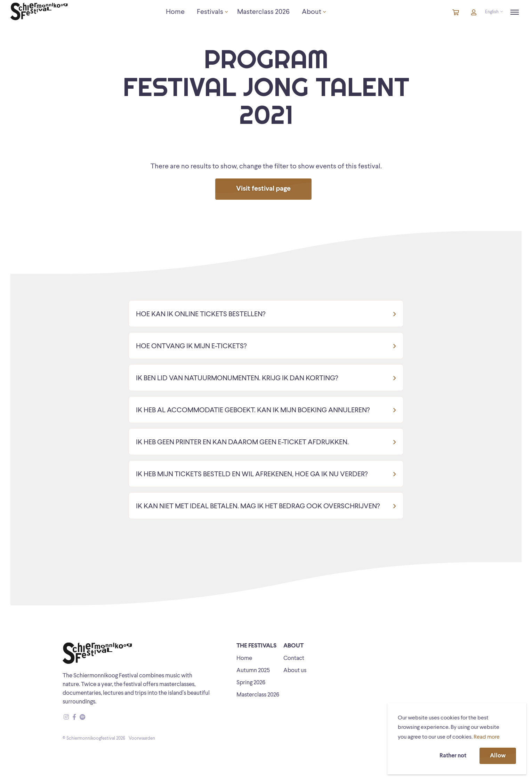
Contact (294, 658)
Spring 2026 (251, 683)
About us (295, 671)
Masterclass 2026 (258, 695)
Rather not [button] (453, 756)
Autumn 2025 (253, 671)
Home (244, 658)
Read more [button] (487, 737)
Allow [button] (498, 756)
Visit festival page (263, 189)
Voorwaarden (142, 738)
